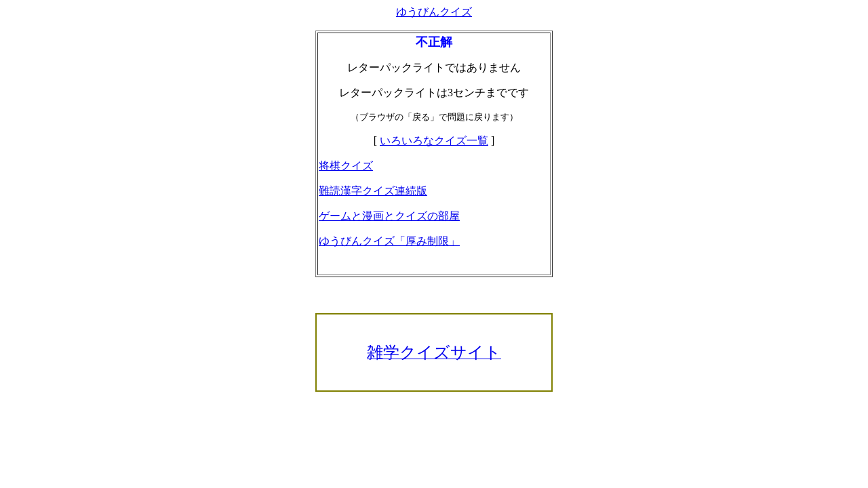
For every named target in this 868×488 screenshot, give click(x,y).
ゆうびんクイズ (434, 12)
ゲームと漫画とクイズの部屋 (389, 216)
